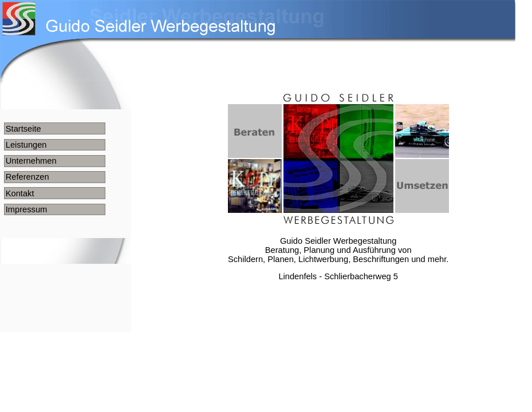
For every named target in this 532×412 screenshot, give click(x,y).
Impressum (26, 209)
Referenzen (27, 177)
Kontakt (20, 193)
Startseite (23, 129)
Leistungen (26, 145)
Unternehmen (31, 161)
